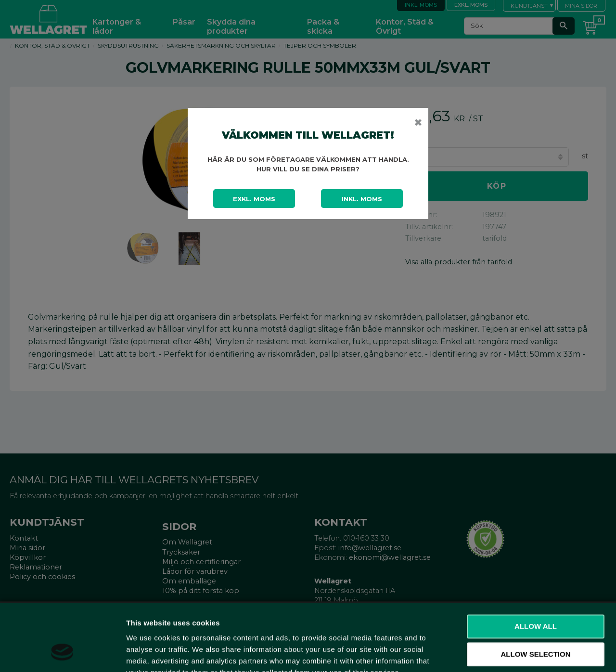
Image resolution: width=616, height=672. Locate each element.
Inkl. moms (362, 199)
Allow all (536, 568)
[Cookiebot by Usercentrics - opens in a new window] (62, 653)
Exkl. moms (254, 199)
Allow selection (536, 596)
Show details (505, 653)
